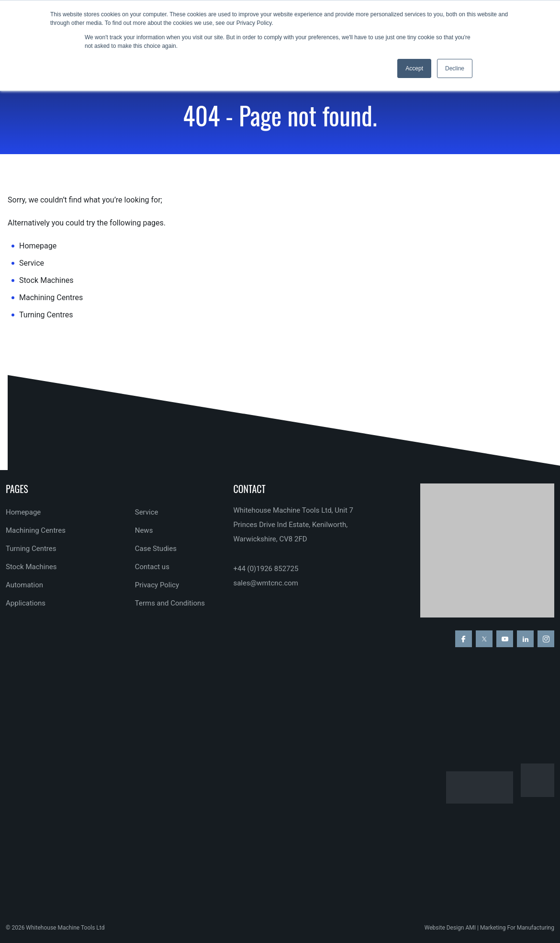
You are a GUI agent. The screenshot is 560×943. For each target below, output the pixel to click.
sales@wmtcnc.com (266, 583)
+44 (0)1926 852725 (266, 569)
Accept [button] (414, 68)
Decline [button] (455, 68)
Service (32, 263)
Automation (24, 585)
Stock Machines (46, 280)
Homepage (38, 246)
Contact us (152, 567)
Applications (26, 603)
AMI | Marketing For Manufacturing (510, 928)
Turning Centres (46, 315)
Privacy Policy (157, 585)
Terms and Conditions (170, 603)
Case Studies (156, 549)
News (144, 530)
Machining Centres (51, 297)
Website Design (444, 928)
